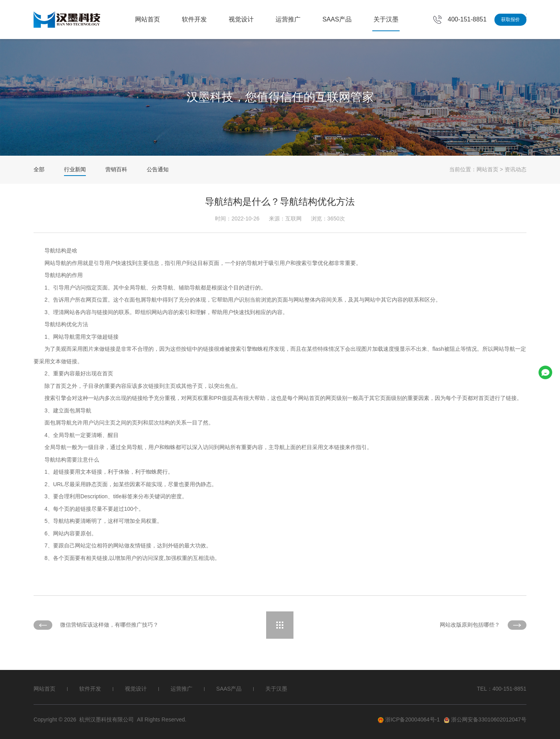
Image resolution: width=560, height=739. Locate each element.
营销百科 (116, 169)
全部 (39, 169)
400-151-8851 (467, 19)
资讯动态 (516, 169)
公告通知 (158, 169)
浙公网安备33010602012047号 (485, 720)
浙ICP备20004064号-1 (409, 720)
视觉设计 (241, 19)
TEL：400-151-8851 (502, 689)
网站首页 (148, 19)
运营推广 (288, 19)
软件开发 (194, 19)
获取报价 (510, 20)
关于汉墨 (386, 19)
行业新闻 (75, 169)
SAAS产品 (337, 19)
